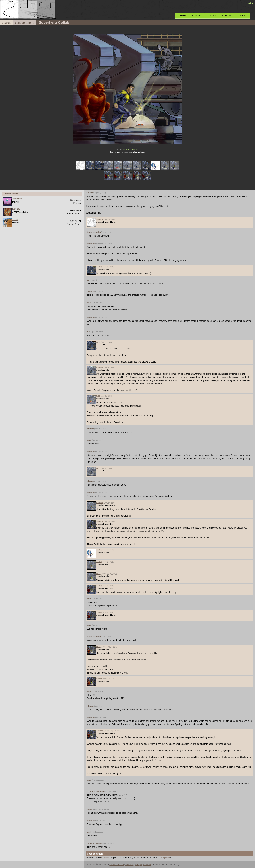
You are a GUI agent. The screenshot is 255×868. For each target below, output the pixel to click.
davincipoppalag (94, 232)
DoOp (89, 332)
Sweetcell (17, 199)
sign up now (164, 858)
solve (89, 280)
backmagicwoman (94, 843)
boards (7, 23)
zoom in (126, 149)
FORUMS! (227, 16)
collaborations (25, 23)
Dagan (90, 809)
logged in (106, 858)
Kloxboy (16, 209)
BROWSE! (197, 16)
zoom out (134, 149)
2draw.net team (117, 865)
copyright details (143, 865)
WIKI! (242, 16)
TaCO (15, 219)
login (251, 3)
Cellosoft (129, 865)
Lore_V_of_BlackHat (95, 791)
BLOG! (212, 16)
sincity (90, 832)
